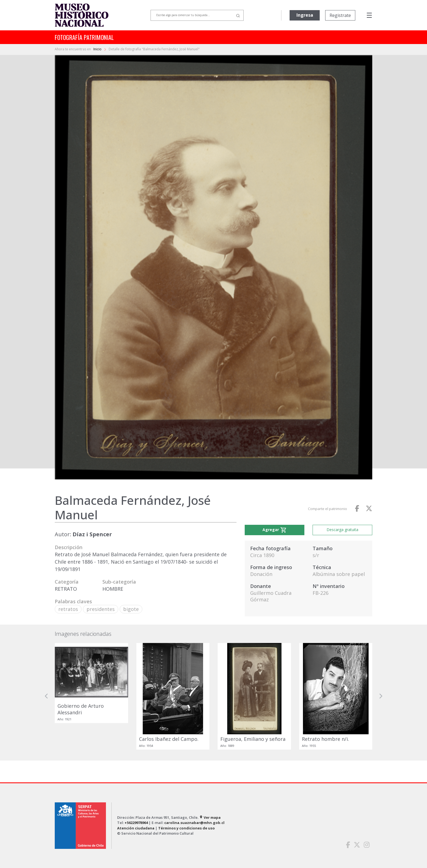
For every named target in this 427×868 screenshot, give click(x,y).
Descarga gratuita (342, 530)
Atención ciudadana (136, 828)
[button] (47, 696)
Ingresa (305, 15)
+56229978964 (136, 823)
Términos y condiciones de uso (187, 828)
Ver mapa (210, 817)
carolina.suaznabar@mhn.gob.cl (194, 823)
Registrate (340, 15)
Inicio (98, 49)
